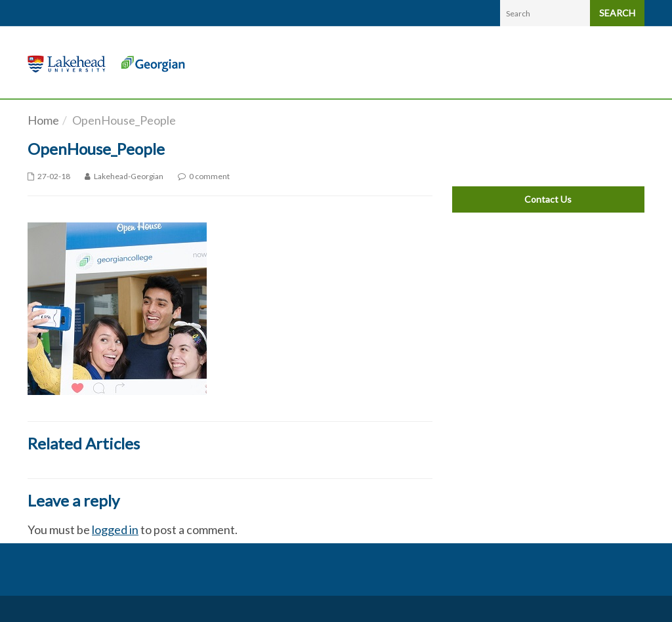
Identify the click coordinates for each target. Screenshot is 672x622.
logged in (115, 529)
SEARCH (617, 13)
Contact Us (548, 199)
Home (43, 120)
